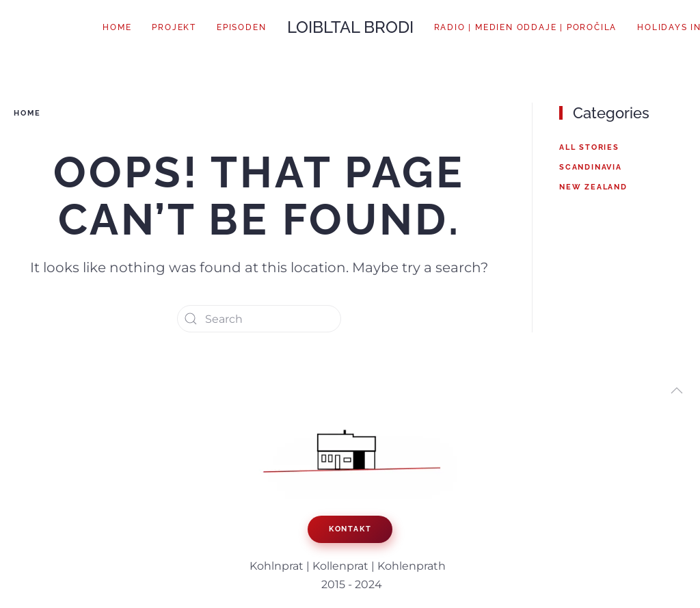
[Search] (259, 319)
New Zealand (593, 187)
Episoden (241, 27)
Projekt (174, 27)
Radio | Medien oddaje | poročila (526, 27)
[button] (677, 391)
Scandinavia (591, 167)
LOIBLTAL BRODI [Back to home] (350, 27)
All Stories (589, 147)
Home (117, 27)
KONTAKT (350, 529)
